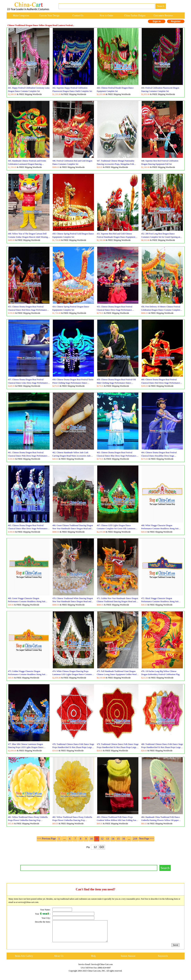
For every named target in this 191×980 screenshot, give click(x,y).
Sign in (157, 21)
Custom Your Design (49, 16)
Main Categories (21, 16)
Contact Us (78, 16)
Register (176, 21)
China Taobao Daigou (135, 16)
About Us (59, 960)
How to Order (106, 16)
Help (93, 960)
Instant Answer (128, 960)
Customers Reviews (163, 16)
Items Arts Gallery (24, 960)
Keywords (163, 960)
